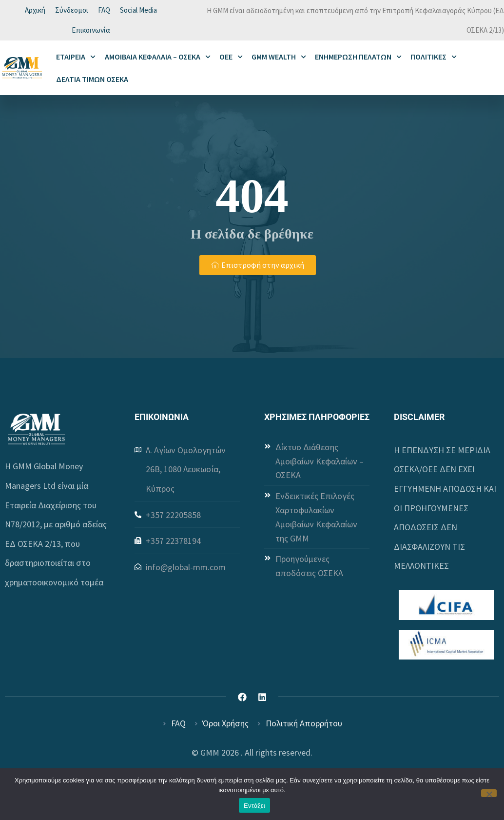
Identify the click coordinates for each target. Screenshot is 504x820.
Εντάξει (254, 806)
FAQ (104, 11)
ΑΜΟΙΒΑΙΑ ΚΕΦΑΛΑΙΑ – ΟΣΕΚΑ (158, 61)
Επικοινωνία (91, 33)
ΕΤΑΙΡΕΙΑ (76, 61)
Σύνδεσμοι (72, 11)
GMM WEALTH (279, 61)
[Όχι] (489, 793)
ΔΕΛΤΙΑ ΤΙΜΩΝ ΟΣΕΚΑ (92, 83)
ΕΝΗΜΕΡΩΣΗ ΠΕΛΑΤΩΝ (358, 61)
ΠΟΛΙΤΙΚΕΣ (434, 61)
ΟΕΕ (231, 61)
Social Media (138, 11)
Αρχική (35, 11)
